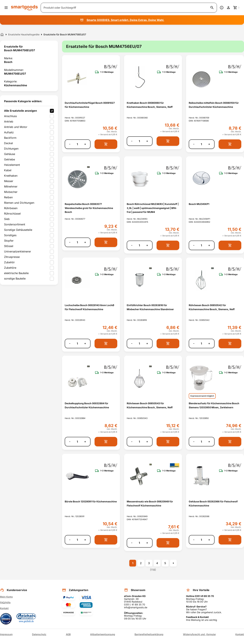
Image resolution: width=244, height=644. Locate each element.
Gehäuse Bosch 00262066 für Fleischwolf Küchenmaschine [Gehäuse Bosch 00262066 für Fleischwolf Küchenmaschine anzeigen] (213, 503)
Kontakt (4, 608)
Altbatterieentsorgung (103, 634)
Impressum (6, 634)
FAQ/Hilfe (5, 602)
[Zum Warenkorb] (237, 8)
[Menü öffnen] (6, 8)
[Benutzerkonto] (228, 8)
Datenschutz (39, 634)
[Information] (222, 8)
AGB (68, 634)
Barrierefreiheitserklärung (149, 634)
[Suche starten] (212, 8)
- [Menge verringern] (70, 144)
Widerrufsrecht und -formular (199, 634)
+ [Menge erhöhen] (85, 144)
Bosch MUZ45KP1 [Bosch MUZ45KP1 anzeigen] (199, 204)
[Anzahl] (77, 144)
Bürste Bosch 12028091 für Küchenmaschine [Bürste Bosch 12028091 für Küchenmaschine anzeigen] (91, 501)
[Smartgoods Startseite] (24, 8)
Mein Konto (6, 597)
